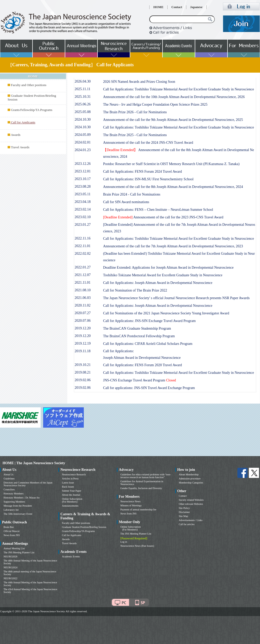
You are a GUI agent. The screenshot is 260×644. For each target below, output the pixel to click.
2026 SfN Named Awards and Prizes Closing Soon (139, 82)
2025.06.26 (83, 104)
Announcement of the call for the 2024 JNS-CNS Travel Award (148, 143)
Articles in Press (70, 479)
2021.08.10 (83, 290)
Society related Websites (191, 500)
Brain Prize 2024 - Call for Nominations (132, 194)
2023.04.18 (83, 202)
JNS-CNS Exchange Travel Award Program (140, 380)
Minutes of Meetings (131, 505)
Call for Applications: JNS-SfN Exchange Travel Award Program (149, 321)
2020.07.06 (83, 321)
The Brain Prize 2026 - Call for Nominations (135, 112)
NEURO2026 (10, 557)
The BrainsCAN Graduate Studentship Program (137, 328)
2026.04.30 (83, 81)
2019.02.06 (83, 380)
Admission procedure (190, 479)
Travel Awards (20, 147)
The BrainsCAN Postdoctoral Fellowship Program (139, 336)
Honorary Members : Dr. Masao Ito (22, 498)
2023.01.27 (83, 225)
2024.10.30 (83, 119)
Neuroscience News (131, 501)
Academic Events (71, 557)
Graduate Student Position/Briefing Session (84, 527)
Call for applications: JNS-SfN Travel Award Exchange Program (149, 388)
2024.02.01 (83, 142)
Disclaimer (184, 512)
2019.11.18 (83, 351)
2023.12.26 (83, 164)
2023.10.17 (83, 179)
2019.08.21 (83, 372)
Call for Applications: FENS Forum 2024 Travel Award (142, 172)
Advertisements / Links (191, 520)
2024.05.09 (83, 135)
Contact (177, 7)
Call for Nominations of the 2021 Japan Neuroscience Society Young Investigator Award (166, 313)
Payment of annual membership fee (138, 510)
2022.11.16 (83, 238)
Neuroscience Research (74, 474)
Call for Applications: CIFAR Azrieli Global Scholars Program (148, 344)
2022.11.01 (83, 246)
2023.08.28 (83, 187)
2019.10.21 (83, 365)
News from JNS (12, 535)
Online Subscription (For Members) (72, 500)
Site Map (183, 516)
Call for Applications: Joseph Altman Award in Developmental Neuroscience (158, 283)
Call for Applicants (72, 535)
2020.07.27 (83, 313)
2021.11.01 (83, 283)
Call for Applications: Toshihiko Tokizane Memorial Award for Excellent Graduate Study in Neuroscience (178, 89)
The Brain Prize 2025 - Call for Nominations (135, 135)
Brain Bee (9, 527)
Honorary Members (14, 494)
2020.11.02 (83, 305)
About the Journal (71, 495)
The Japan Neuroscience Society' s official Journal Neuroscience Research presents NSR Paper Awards (176, 298)
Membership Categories (191, 483)
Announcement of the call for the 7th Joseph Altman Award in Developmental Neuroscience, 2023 (173, 246)
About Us (9, 474)
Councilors (9, 489)
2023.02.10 (83, 217)
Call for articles (187, 524)
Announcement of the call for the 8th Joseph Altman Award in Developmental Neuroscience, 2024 (173, 187)
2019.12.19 (83, 343)
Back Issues (68, 487)
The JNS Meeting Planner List (19, 552)
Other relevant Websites (191, 504)
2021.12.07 (83, 275)
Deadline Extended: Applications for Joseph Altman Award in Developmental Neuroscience (168, 268)
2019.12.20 (83, 328)
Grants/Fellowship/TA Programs (32, 110)
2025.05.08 (83, 112)
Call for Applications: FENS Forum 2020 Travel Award (142, 365)
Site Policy (184, 508)
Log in (124, 542)
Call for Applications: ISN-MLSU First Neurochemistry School (148, 179)
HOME (158, 7)
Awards (15, 135)
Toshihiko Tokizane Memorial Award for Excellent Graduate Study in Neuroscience (163, 275)
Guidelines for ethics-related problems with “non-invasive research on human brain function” (146, 476)
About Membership (189, 474)
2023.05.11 (83, 194)
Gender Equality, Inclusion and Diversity (141, 488)
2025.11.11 (83, 89)
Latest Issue (68, 483)
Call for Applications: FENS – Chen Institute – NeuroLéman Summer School (158, 210)
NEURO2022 (10, 578)
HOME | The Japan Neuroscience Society (34, 463)
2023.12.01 (83, 171)
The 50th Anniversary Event (18, 514)
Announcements (70, 506)
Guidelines (9, 479)
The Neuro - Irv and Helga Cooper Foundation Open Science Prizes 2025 (155, 104)
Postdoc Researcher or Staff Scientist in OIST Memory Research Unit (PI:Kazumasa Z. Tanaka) (171, 164)
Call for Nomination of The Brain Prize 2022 (135, 290)
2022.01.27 (83, 267)
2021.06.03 (83, 298)
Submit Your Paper (72, 491)
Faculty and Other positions (29, 85)
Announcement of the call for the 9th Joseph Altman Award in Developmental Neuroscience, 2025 (173, 120)
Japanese (196, 7)
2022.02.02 (83, 254)
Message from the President (18, 506)
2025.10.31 (83, 97)
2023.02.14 (83, 209)
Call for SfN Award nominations (126, 202)
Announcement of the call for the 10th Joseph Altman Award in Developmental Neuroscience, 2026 (174, 97)
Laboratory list (11, 510)
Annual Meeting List (14, 548)
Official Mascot (12, 531)
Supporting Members (14, 502)
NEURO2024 (10, 567)
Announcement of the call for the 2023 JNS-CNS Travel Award (163, 217)
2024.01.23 (83, 150)
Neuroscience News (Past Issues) (137, 546)
